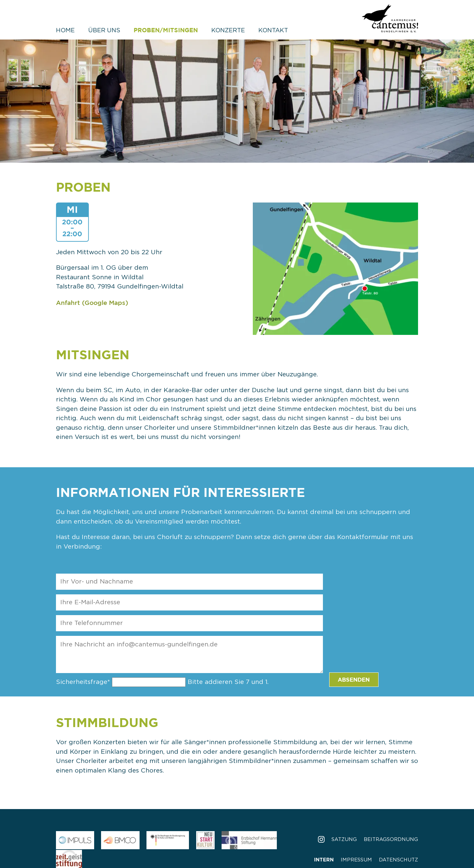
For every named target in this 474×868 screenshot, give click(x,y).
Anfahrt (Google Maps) (92, 303)
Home (65, 31)
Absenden (354, 679)
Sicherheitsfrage (84, 682)
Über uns (104, 31)
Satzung (344, 840)
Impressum (356, 860)
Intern (324, 860)
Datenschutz (398, 860)
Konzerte (228, 31)
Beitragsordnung (391, 840)
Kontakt (273, 31)
